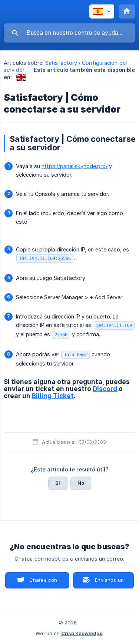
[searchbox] (69, 33)
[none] (102, 11)
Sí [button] (58, 483)
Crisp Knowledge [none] (82, 633)
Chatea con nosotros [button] (42, 583)
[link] (21, 77)
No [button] (81, 483)
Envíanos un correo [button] (109, 583)
